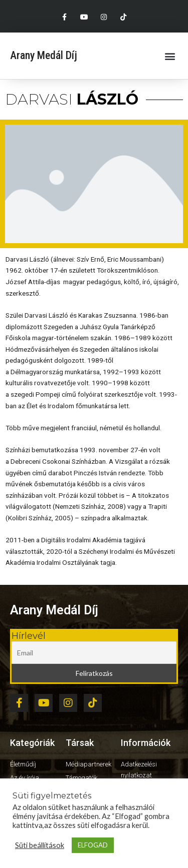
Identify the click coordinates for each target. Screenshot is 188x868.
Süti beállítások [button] (40, 845)
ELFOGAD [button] (93, 845)
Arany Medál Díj (44, 55)
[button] (170, 56)
